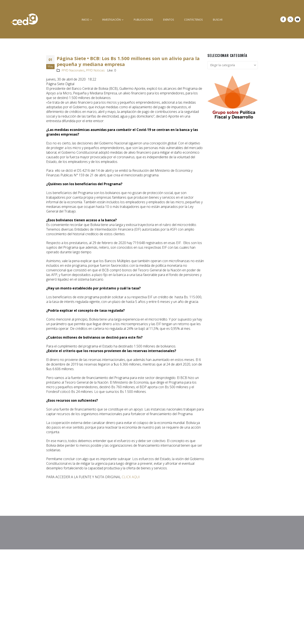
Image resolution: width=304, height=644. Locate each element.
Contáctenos (193, 20)
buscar (218, 20)
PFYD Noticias (95, 70)
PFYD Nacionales (73, 70)
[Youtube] (297, 19)
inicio (85, 20)
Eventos (168, 20)
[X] (290, 19)
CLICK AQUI (131, 477)
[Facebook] (283, 19)
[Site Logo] (24, 19)
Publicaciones (143, 20)
